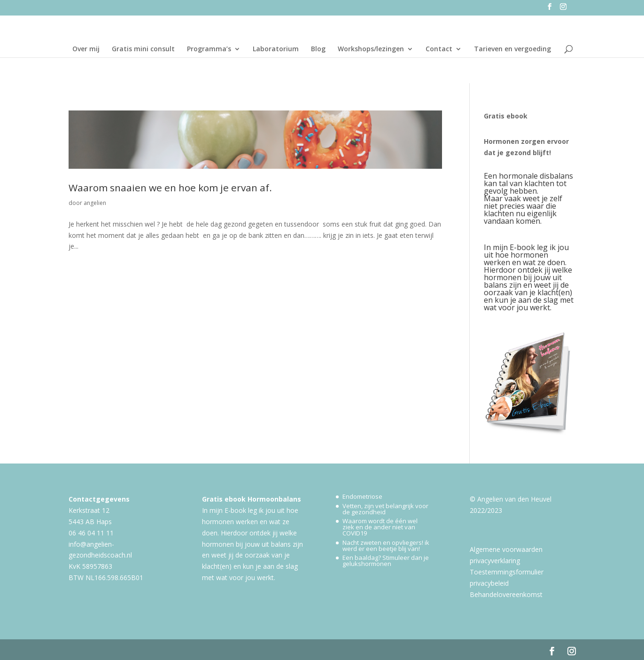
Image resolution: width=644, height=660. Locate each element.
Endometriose (362, 496)
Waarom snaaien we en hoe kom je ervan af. (170, 188)
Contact (439, 49)
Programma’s (209, 49)
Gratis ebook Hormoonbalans (252, 499)
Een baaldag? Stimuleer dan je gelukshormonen (386, 561)
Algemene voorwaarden (506, 549)
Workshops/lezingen (371, 49)
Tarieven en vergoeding (512, 49)
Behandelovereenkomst (506, 594)
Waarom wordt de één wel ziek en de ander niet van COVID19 (380, 527)
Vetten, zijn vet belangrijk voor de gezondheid (385, 509)
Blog (318, 49)
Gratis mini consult (143, 49)
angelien (95, 203)
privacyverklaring (495, 561)
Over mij (86, 49)
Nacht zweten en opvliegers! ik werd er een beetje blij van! (386, 546)
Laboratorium (276, 49)
